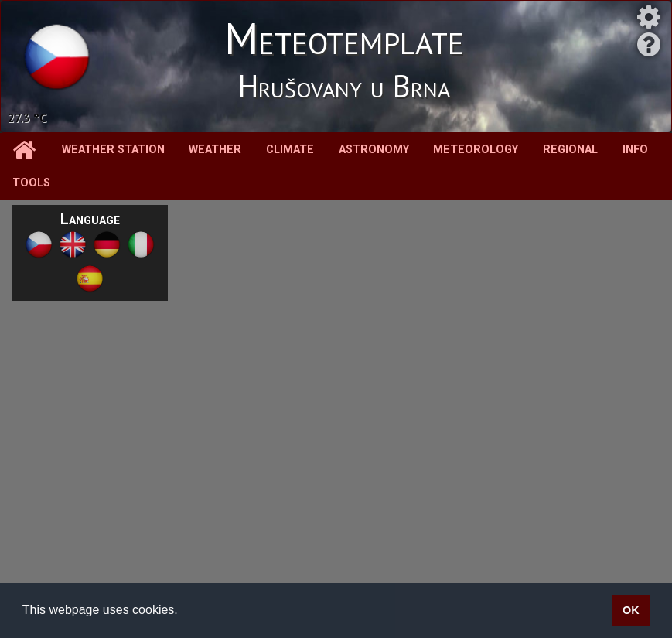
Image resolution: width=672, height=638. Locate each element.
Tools (31, 183)
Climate (290, 150)
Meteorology (476, 150)
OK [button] (631, 610)
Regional (570, 150)
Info (635, 150)
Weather (215, 150)
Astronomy (374, 150)
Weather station (113, 150)
